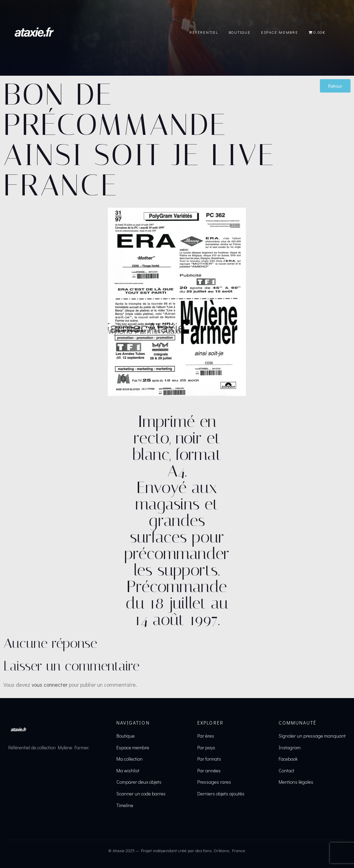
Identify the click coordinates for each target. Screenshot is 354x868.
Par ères (206, 736)
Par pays (206, 747)
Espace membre (133, 747)
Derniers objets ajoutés (221, 794)
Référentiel (204, 32)
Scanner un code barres (141, 794)
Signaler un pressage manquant (312, 736)
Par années (209, 770)
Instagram (290, 747)
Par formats (209, 759)
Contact (287, 770)
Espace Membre (280, 32)
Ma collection (129, 759)
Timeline (125, 805)
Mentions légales (296, 782)
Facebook (288, 759)
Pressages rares (214, 782)
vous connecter (50, 684)
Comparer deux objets (139, 782)
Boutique (240, 32)
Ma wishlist (128, 770)
